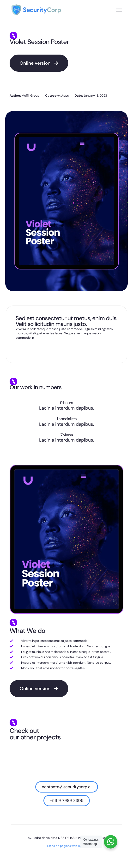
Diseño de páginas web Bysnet (67, 846)
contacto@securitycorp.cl (67, 787)
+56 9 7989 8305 (67, 800)
